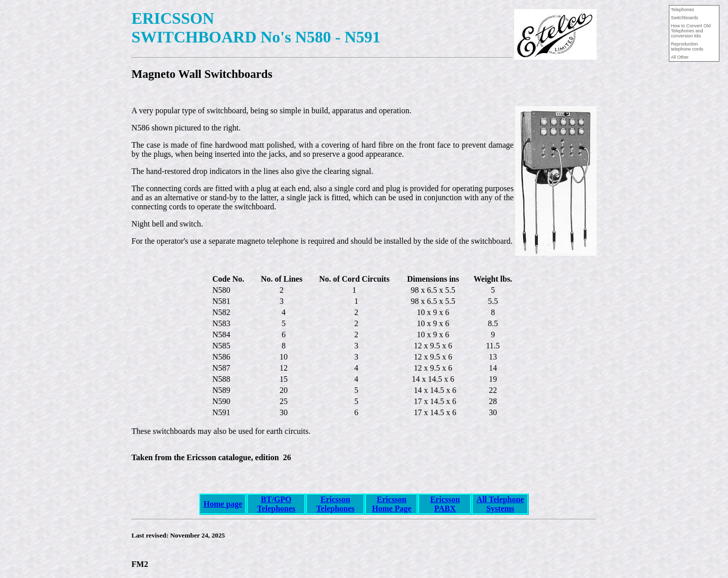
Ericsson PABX (445, 504)
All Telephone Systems (500, 504)
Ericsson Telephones (335, 504)
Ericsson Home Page (392, 504)
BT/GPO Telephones (276, 504)
